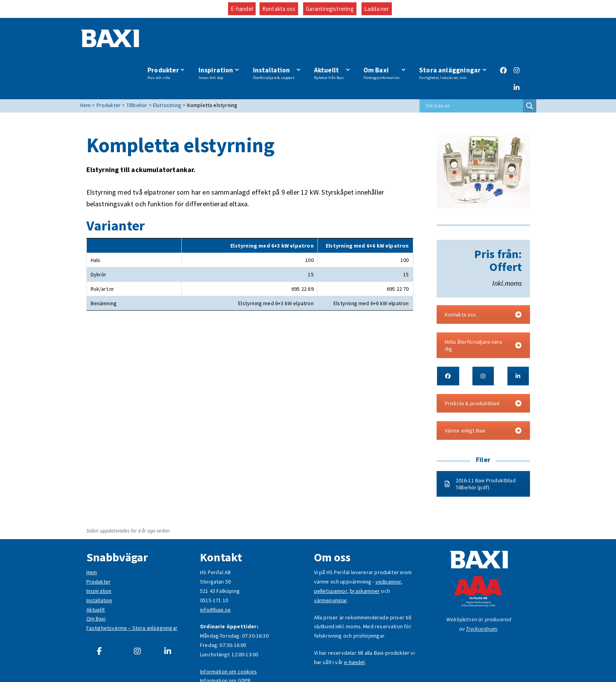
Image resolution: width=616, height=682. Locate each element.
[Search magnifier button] (530, 73)
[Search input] (473, 73)
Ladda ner (377, 9)
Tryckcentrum (481, 596)
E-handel (242, 9)
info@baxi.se (215, 577)
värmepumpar (331, 568)
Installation (277, 40)
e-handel (354, 629)
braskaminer (365, 558)
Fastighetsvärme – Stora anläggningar (132, 595)
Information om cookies (228, 638)
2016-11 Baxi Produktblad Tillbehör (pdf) (480, 451)
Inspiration (221, 40)
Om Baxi (383, 40)
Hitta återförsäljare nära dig (483, 313)
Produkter (169, 40)
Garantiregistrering (330, 9)
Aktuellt (331, 40)
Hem (92, 540)
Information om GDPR (225, 648)
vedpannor (388, 549)
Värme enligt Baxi (483, 398)
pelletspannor (331, 558)
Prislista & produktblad (483, 371)
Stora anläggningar (450, 40)
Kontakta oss (279, 9)
